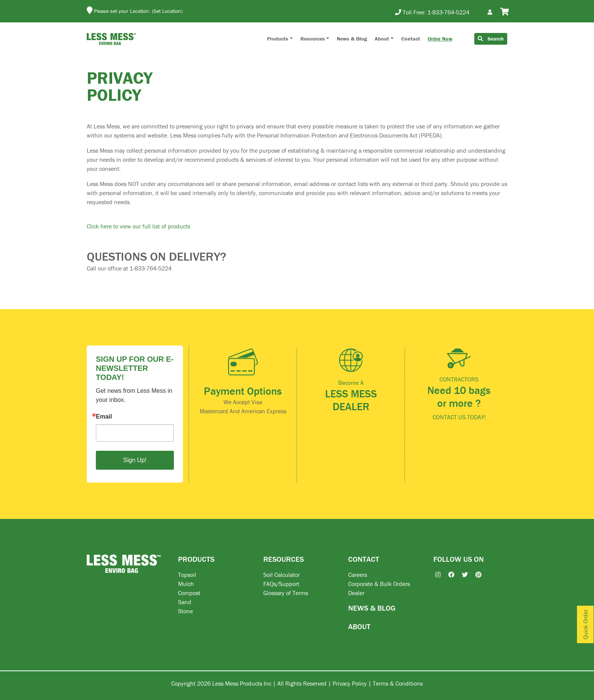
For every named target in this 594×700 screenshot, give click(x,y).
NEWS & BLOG (372, 608)
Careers (358, 575)
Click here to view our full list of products (138, 226)
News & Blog (352, 39)
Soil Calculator (281, 575)
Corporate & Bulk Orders (379, 584)
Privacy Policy (350, 683)
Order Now (440, 39)
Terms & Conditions (398, 683)
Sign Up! (135, 460)
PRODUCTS (196, 559)
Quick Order (585, 624)
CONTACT (364, 559)
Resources (313, 39)
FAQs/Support (281, 584)
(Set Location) (167, 11)
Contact (411, 39)
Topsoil (187, 575)
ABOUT (359, 626)
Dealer (356, 593)
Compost (189, 593)
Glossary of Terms (286, 593)
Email (104, 417)
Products (278, 39)
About (382, 39)
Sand (185, 602)
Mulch (186, 584)
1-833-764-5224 (448, 12)
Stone (185, 611)
